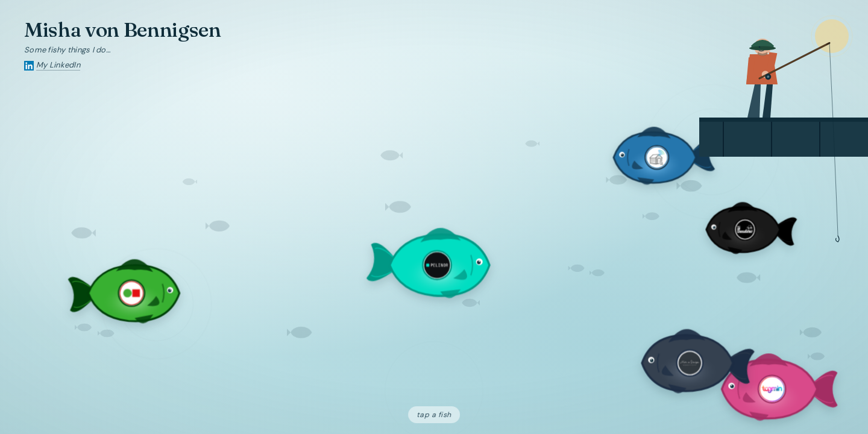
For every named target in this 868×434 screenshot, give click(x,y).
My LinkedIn (58, 65)
